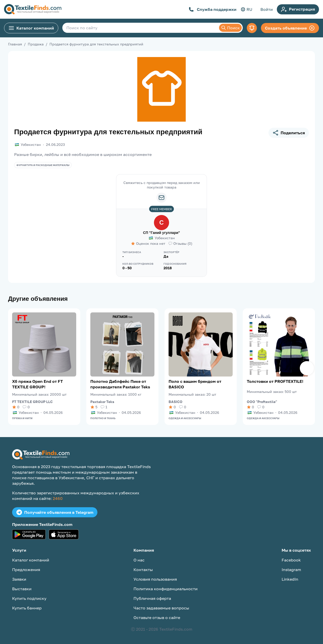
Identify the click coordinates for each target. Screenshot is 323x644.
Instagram (291, 570)
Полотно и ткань (103, 418)
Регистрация (298, 9)
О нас (139, 560)
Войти (267, 9)
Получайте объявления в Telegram (55, 512)
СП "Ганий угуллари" (161, 233)
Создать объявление (290, 28)
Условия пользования (155, 579)
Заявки (19, 579)
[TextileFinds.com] (33, 9)
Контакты (143, 570)
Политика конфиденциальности (166, 589)
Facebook (291, 560)
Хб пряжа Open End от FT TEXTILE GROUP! (37, 384)
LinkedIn (290, 579)
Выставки (22, 589)
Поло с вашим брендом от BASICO (195, 384)
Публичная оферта (152, 598)
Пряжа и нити (22, 418)
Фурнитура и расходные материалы (43, 165)
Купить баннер (27, 608)
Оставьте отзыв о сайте (157, 618)
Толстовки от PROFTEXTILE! (275, 381)
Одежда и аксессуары (185, 418)
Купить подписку (29, 598)
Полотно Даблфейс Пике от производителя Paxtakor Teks (120, 384)
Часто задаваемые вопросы (161, 608)
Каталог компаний (31, 28)
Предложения (26, 570)
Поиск (230, 28)
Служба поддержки (213, 9)
